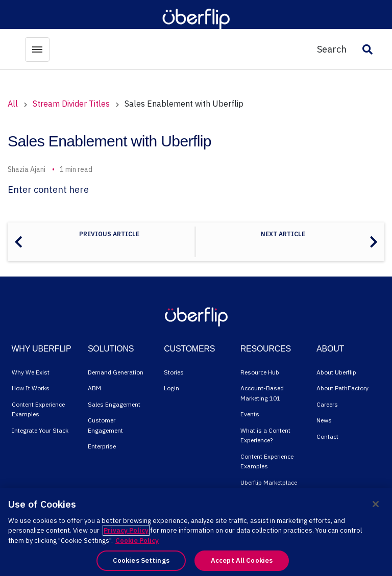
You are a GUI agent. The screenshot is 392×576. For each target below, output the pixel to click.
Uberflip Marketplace (269, 482)
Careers (327, 404)
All (13, 104)
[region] (196, 532)
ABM (94, 388)
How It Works (31, 388)
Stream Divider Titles (71, 104)
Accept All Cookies (242, 560)
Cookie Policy (137, 541)
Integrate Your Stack (40, 430)
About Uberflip (336, 372)
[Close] (376, 504)
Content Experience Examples (38, 409)
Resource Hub (260, 372)
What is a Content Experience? (265, 435)
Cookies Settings (141, 560)
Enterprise (102, 446)
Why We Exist (31, 372)
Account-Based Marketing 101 (262, 393)
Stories (174, 372)
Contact (327, 436)
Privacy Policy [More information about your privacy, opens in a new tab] (126, 530)
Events (250, 414)
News (324, 420)
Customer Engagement (105, 425)
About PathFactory (342, 388)
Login (171, 388)
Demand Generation (116, 372)
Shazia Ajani (27, 169)
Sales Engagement (114, 404)
